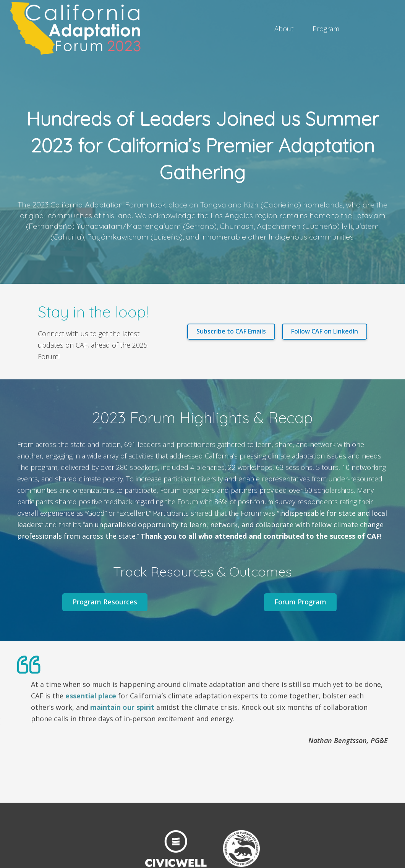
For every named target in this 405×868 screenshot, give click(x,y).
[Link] (78, 29)
